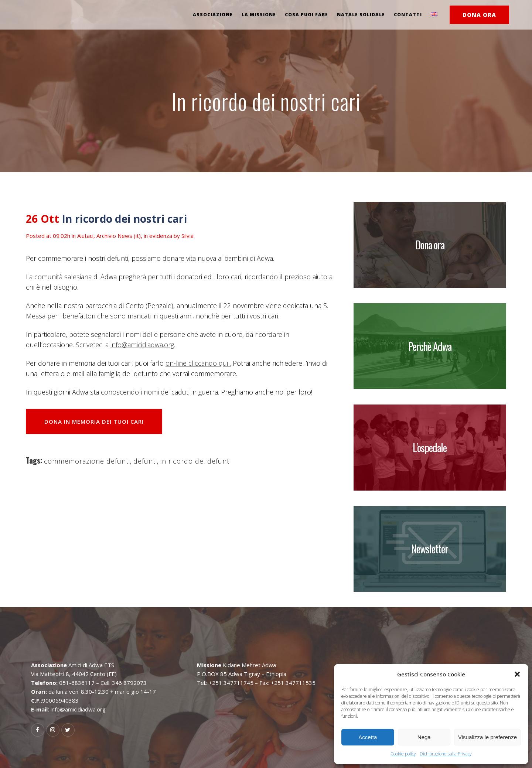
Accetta (368, 737)
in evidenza (158, 236)
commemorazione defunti (87, 461)
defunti (145, 461)
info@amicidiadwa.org (142, 345)
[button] (517, 674)
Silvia (187, 236)
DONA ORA (479, 15)
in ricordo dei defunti (196, 461)
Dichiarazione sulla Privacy (446, 754)
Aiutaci (85, 236)
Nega (424, 737)
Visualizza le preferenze (487, 737)
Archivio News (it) (119, 236)
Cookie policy (403, 754)
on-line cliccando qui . (198, 363)
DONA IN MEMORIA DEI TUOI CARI (94, 421)
